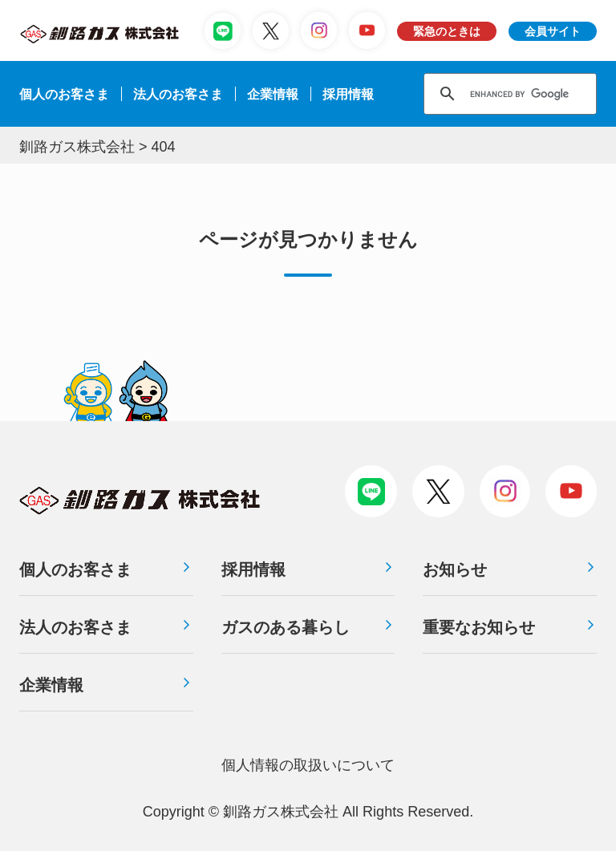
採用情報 (253, 569)
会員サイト (553, 31)
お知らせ (455, 569)
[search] (531, 94)
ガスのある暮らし (286, 627)
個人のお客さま (64, 94)
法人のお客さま (75, 627)
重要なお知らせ (479, 627)
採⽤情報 (348, 94)
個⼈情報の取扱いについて (308, 765)
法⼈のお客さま (178, 94)
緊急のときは (447, 31)
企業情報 (273, 94)
